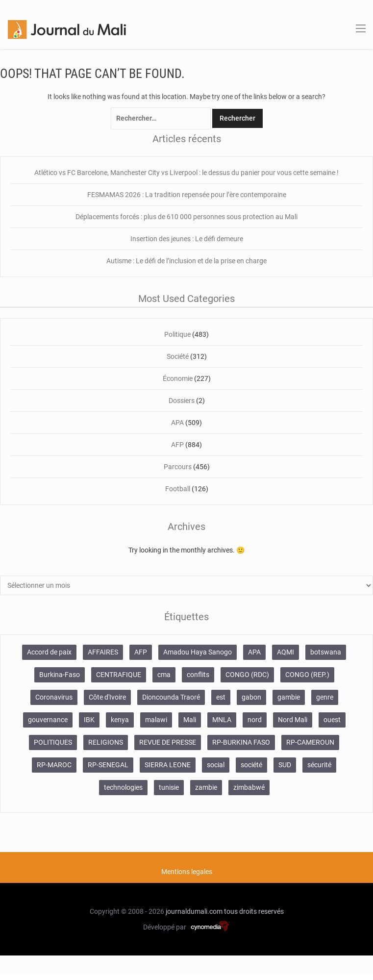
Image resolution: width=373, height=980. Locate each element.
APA (177, 423)
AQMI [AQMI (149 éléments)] (286, 652)
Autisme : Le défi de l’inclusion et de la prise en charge (186, 261)
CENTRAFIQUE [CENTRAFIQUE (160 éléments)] (119, 675)
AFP (177, 445)
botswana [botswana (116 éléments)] (326, 652)
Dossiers (182, 401)
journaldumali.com (194, 911)
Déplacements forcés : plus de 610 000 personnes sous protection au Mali (186, 217)
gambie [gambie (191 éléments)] (289, 697)
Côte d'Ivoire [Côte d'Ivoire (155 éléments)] (107, 697)
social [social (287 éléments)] (216, 765)
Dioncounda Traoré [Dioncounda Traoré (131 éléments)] (171, 697)
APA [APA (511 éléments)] (254, 652)
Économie (178, 378)
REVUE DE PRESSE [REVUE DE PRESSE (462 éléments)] (168, 742)
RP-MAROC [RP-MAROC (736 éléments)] (54, 765)
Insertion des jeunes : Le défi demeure (187, 239)
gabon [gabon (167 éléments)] (251, 697)
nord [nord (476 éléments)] (255, 720)
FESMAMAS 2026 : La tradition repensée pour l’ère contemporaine (187, 195)
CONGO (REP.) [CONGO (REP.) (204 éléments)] (307, 675)
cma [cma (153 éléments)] (164, 675)
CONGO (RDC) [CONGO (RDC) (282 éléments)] (247, 675)
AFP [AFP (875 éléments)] (141, 652)
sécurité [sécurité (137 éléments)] (319, 765)
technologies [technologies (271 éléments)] (123, 787)
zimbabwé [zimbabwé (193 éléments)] (249, 787)
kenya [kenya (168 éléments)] (120, 720)
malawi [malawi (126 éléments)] (156, 720)
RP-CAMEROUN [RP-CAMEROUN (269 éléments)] (310, 742)
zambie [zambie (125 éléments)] (206, 787)
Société (178, 356)
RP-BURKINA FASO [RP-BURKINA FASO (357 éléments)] (241, 742)
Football (178, 489)
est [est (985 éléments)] (221, 697)
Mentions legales (187, 872)
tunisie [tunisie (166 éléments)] (169, 787)
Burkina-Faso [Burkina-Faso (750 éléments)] (60, 675)
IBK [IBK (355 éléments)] (89, 720)
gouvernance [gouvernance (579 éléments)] (48, 720)
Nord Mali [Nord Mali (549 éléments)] (293, 720)
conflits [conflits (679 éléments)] (198, 675)
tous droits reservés (254, 911)
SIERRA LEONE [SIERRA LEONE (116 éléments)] (168, 765)
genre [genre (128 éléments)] (325, 697)
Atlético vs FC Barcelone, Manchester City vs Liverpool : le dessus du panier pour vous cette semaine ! (186, 173)
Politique (177, 334)
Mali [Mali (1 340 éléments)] (190, 720)
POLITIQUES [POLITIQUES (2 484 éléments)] (53, 742)
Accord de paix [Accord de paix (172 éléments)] (49, 652)
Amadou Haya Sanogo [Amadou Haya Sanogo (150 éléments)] (198, 652)
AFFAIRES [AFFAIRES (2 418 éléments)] (103, 652)
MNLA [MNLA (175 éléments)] (222, 720)
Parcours (178, 467)
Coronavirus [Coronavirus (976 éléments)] (54, 697)
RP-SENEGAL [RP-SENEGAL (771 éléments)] (108, 765)
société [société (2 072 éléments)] (251, 765)
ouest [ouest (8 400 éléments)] (332, 720)
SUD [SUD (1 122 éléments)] (285, 765)
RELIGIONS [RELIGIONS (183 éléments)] (106, 742)
